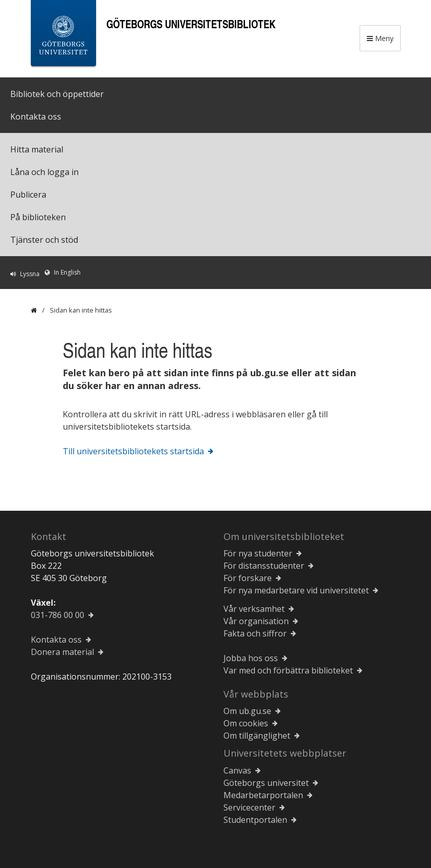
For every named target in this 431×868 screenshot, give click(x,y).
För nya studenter (258, 553)
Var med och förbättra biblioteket (288, 670)
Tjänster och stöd (44, 240)
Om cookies (246, 723)
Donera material (62, 652)
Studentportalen (255, 820)
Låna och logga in (44, 172)
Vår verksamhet (254, 609)
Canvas (237, 770)
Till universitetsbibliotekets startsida (133, 451)
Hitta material (37, 149)
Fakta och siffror (255, 633)
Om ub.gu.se (247, 711)
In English (67, 272)
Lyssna (30, 274)
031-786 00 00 (58, 615)
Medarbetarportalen (263, 795)
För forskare (248, 578)
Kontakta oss (36, 117)
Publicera (28, 195)
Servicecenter (249, 807)
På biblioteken (38, 217)
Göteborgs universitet (266, 783)
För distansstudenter (264, 566)
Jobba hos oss (251, 658)
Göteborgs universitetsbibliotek (191, 24)
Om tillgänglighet (257, 736)
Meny (380, 38)
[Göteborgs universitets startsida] (63, 35)
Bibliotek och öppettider (57, 94)
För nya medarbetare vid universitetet (296, 590)
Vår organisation (256, 621)
